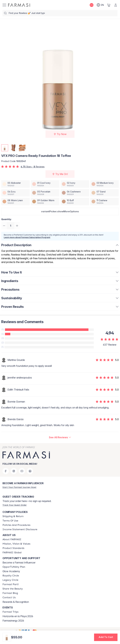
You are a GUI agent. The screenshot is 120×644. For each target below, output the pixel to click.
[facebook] (6, 471)
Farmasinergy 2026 (13, 621)
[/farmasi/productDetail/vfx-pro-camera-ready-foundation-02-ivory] (75, 184)
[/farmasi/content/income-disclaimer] (20, 529)
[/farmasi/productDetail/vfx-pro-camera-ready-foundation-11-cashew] (105, 202)
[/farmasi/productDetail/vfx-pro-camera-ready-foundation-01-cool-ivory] (45, 184)
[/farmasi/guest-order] (15, 505)
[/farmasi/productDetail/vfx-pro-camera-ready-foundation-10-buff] (75, 202)
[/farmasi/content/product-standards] (13, 548)
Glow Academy (11, 571)
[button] (60, 211)
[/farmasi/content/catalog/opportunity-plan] (14, 567)
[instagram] (14, 471)
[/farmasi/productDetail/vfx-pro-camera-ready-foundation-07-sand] (105, 193)
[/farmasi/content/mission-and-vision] (16, 544)
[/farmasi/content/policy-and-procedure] (16, 525)
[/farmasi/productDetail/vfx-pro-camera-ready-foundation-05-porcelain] (45, 193)
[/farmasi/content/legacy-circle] (10, 580)
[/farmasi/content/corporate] (12, 553)
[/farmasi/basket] (109, 5)
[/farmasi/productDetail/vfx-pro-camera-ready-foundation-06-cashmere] (75, 193)
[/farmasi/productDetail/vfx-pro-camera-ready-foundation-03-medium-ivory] (105, 184)
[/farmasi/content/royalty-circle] (11, 576)
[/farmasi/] (19, 5)
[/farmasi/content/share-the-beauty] (13, 589)
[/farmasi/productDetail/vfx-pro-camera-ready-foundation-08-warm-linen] (15, 202)
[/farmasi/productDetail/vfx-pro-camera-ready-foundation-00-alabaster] (15, 184)
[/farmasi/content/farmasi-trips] (10, 612)
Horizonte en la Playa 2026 (18, 616)
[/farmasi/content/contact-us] (9, 597)
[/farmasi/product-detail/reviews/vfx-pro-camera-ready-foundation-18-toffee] (60, 438)
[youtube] (22, 471)
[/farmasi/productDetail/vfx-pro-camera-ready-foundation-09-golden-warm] (45, 202)
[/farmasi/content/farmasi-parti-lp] (11, 584)
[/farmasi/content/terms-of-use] (10, 521)
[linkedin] (30, 471)
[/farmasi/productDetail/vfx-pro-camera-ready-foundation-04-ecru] (15, 193)
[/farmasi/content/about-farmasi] (12, 539)
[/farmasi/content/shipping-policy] (13, 516)
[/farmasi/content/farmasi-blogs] (10, 593)
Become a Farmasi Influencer (19, 563)
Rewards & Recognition (16, 602)
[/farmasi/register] (19, 487)
